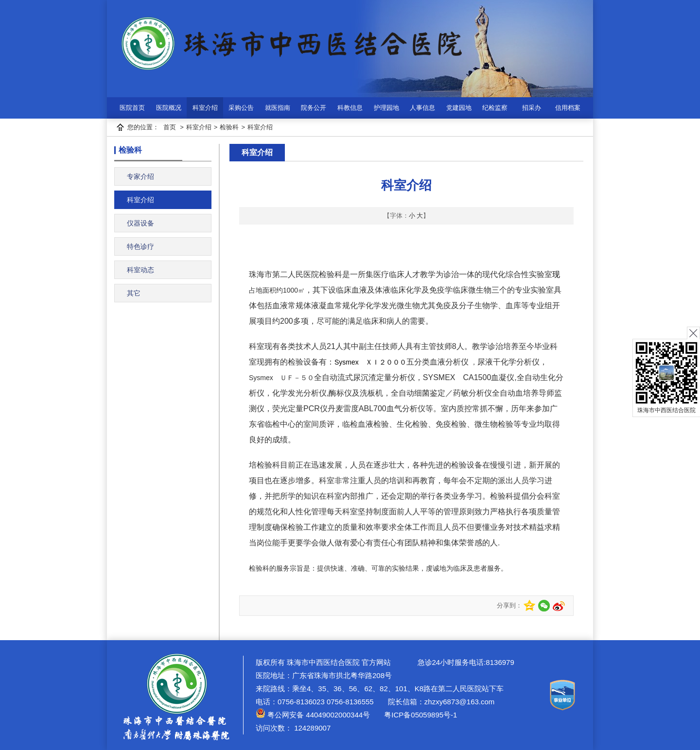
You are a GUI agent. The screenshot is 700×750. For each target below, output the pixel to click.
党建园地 (459, 108)
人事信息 (422, 108)
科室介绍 (205, 108)
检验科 (229, 127)
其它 (134, 293)
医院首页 (132, 108)
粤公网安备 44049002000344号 (313, 715)
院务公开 (314, 108)
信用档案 (568, 108)
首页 (170, 127)
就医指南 (278, 108)
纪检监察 (495, 108)
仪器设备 (140, 223)
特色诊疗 (140, 246)
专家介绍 (140, 176)
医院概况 (169, 108)
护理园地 (386, 108)
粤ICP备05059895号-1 (420, 715)
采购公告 (241, 108)
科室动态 (140, 270)
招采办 (532, 108)
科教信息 (350, 108)
